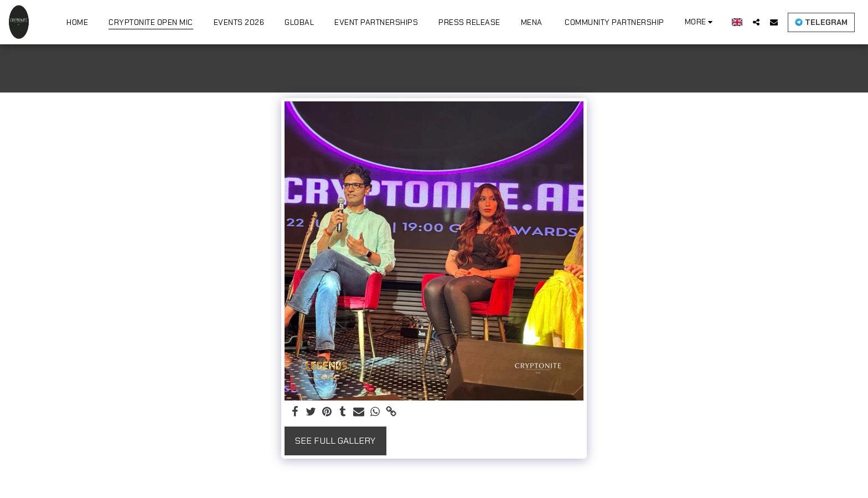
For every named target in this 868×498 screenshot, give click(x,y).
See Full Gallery (335, 441)
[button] (756, 22)
